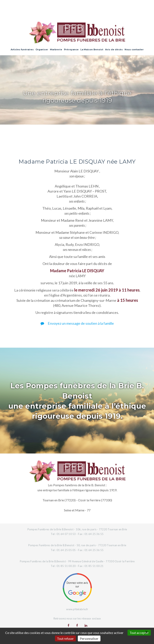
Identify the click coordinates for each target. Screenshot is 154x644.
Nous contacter (134, 49)
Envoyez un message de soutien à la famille (77, 323)
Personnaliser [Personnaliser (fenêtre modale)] (89, 638)
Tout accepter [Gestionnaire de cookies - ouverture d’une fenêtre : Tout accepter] (139, 633)
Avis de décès (114, 49)
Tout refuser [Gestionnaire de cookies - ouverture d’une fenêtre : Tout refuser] (65, 638)
